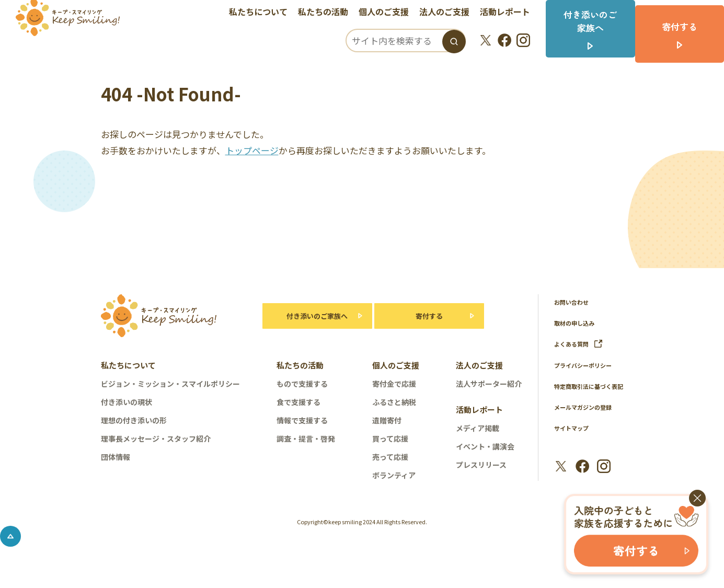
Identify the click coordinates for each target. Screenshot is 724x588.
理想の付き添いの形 (134, 420)
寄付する (429, 316)
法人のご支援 (451, 13)
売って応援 (390, 457)
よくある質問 (582, 344)
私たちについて (265, 13)
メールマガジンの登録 (588, 419)
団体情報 (116, 457)
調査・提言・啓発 (306, 439)
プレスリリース (481, 465)
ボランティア (394, 475)
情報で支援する (302, 420)
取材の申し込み (578, 323)
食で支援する (298, 402)
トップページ (252, 150)
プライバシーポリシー (588, 365)
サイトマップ (574, 440)
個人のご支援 (390, 13)
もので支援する (302, 384)
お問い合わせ (574, 302)
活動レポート (512, 13)
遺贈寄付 (387, 420)
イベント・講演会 (485, 446)
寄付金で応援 (394, 384)
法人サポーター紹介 (489, 384)
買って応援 (390, 439)
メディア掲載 (478, 428)
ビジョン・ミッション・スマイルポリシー (170, 384)
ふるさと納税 (394, 402)
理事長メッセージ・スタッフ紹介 (156, 439)
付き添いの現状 (127, 402)
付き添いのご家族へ (312, 316)
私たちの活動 (330, 13)
